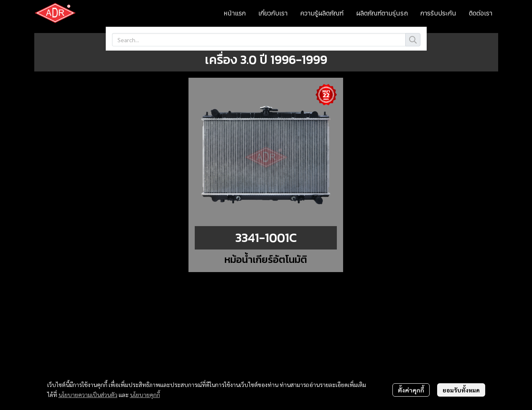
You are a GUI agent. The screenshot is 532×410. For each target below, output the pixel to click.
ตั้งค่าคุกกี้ (411, 390)
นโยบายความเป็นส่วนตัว (88, 395)
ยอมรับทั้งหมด (461, 390)
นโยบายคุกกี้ (145, 395)
